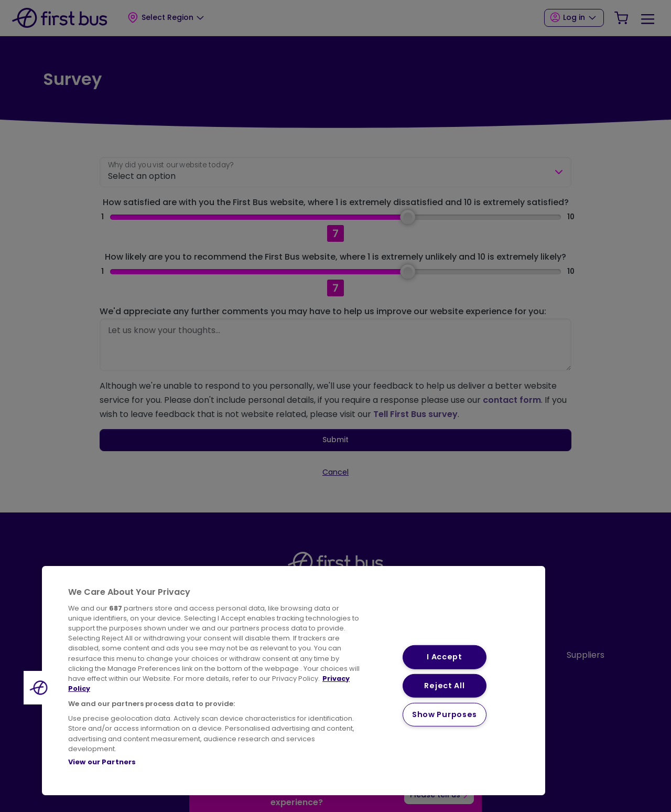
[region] (294, 681)
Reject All (444, 686)
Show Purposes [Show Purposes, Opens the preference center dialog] (445, 714)
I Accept (445, 657)
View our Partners (102, 762)
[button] (40, 688)
